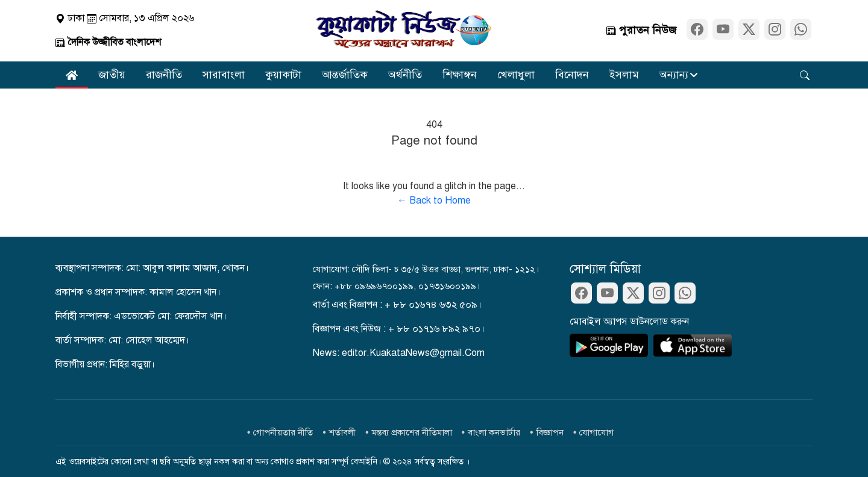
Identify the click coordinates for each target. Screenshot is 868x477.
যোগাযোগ (596, 432)
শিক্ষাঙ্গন (460, 75)
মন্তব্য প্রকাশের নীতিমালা (412, 432)
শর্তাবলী (342, 432)
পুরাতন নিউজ (641, 30)
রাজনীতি (164, 75)
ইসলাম (624, 75)
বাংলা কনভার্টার (494, 432)
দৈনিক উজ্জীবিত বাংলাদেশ (108, 42)
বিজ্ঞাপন (550, 432)
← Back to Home (434, 201)
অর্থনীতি (405, 75)
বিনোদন (572, 75)
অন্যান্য (674, 75)
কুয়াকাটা (283, 75)
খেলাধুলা (516, 75)
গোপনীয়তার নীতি (283, 432)
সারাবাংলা (224, 75)
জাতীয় (112, 75)
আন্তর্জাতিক (345, 75)
